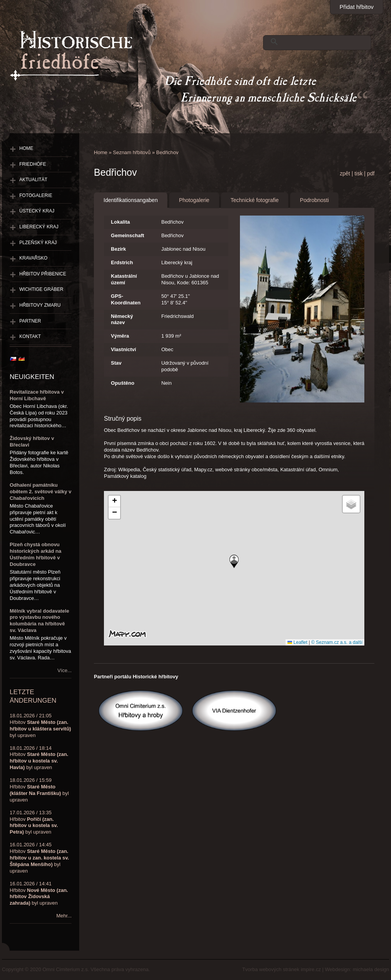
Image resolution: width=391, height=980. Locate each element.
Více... (65, 670)
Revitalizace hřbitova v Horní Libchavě (37, 395)
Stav (116, 363)
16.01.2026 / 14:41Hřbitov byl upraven (39, 893)
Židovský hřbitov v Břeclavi (32, 442)
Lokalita (120, 222)
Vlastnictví (123, 349)
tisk (358, 173)
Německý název (122, 319)
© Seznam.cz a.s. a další (337, 642)
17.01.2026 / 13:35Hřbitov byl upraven (34, 822)
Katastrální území (124, 279)
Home (101, 152)
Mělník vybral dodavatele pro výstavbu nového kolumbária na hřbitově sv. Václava (39, 621)
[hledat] (315, 42)
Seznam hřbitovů (132, 152)
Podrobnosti (314, 200)
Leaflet (297, 642)
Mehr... (64, 916)
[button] (234, 561)
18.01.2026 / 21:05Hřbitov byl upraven (40, 725)
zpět (345, 173)
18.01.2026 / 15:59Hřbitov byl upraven (39, 790)
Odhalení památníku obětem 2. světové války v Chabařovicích (41, 492)
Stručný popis (123, 419)
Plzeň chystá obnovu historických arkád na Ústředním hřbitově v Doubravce (36, 554)
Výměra (120, 336)
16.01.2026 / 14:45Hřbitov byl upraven (39, 858)
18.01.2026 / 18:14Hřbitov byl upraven (39, 758)
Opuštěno (123, 383)
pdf (371, 173)
